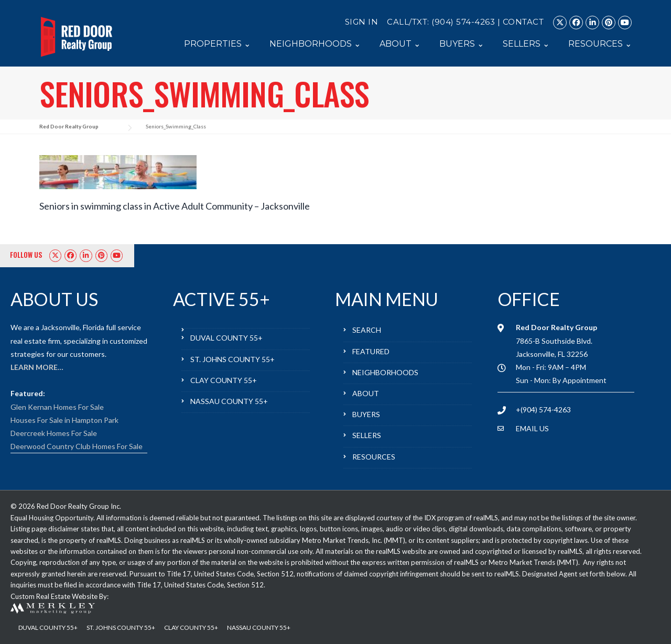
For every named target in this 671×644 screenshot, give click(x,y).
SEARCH (367, 330)
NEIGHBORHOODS (385, 372)
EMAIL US (532, 428)
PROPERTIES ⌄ (217, 44)
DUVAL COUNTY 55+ (226, 338)
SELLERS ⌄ (526, 44)
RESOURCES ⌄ (600, 44)
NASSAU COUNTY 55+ (229, 401)
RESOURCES (374, 457)
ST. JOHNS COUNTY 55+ (232, 359)
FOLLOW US (26, 255)
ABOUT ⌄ (400, 44)
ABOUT (366, 393)
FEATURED (371, 351)
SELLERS (367, 435)
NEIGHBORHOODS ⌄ (315, 44)
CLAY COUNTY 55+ (224, 380)
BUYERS (366, 414)
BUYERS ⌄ (462, 44)
